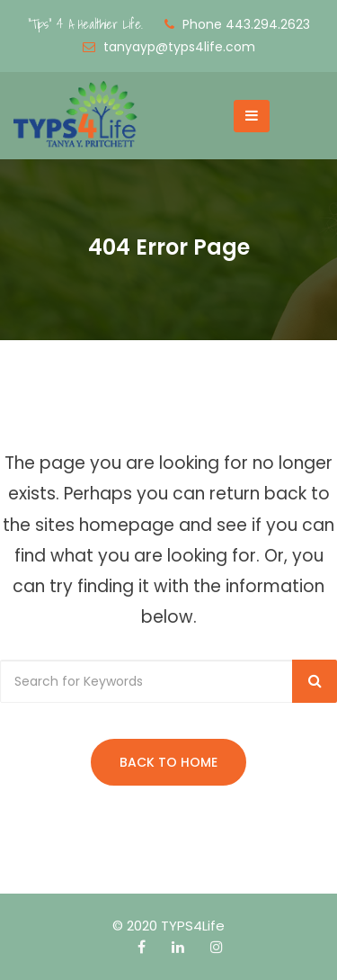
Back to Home (168, 762)
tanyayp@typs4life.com (179, 47)
